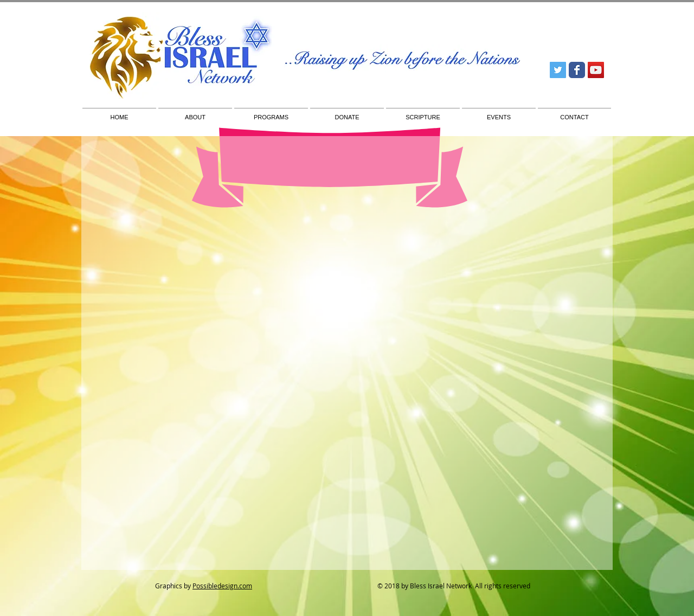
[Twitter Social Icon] (558, 70)
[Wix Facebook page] (577, 70)
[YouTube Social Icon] (596, 70)
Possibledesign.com (222, 586)
